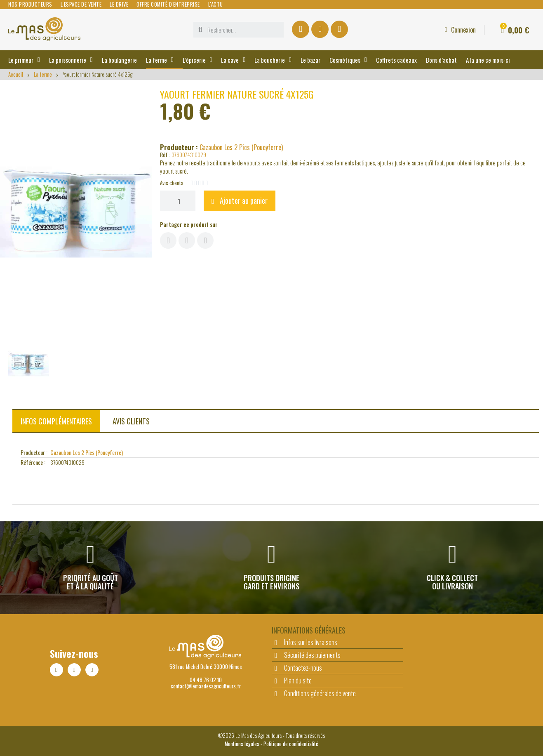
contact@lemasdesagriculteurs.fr (206, 686)
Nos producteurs (30, 5)
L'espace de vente (81, 5)
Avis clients (131, 421)
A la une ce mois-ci (488, 60)
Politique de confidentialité (291, 744)
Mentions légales (242, 744)
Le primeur (24, 60)
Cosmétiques (348, 60)
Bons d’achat (441, 60)
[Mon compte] (460, 30)
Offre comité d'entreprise (168, 5)
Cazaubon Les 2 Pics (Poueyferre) (241, 147)
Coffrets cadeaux (396, 60)
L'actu (216, 5)
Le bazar (310, 60)
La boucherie (273, 60)
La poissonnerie (71, 60)
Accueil (16, 74)
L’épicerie (197, 60)
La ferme (160, 60)
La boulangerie (119, 60)
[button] (240, 201)
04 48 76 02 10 (206, 680)
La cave (233, 60)
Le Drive (119, 5)
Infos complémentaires (56, 421)
